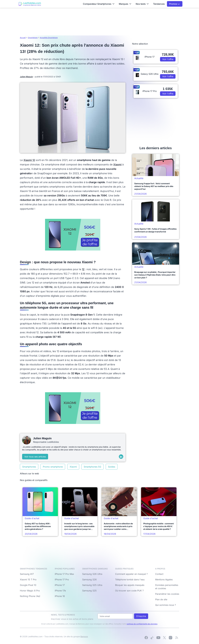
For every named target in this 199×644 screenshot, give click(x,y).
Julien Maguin (26, 77)
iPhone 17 (60, 585)
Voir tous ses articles (35, 457)
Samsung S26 (89, 580)
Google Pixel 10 (28, 585)
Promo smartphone (53, 467)
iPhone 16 (60, 596)
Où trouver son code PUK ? (129, 591)
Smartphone (33, 38)
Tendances (159, 4)
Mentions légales (164, 580)
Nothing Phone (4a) (30, 596)
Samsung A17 (27, 574)
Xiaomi (117, 164)
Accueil (23, 38)
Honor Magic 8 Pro (30, 591)
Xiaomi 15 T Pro (28, 580)
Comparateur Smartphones (99, 4)
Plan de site (161, 599)
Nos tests (142, 4)
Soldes (112, 467)
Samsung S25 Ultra (92, 585)
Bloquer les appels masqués (130, 585)
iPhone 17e (60, 591)
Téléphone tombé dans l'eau (130, 580)
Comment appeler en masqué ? (131, 574)
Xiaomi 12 (29, 160)
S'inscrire (141, 616)
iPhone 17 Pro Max (64, 574)
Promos (174, 4)
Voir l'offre (168, 59)
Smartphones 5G (92, 467)
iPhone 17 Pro (62, 580)
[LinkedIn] (121, 457)
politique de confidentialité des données (142, 624)
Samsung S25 (89, 591)
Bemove (84, 636)
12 (83, 269)
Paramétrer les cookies (167, 594)
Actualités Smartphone (49, 38)
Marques (125, 4)
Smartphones (29, 467)
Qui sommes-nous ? (165, 605)
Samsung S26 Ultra (92, 574)
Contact (159, 574)
